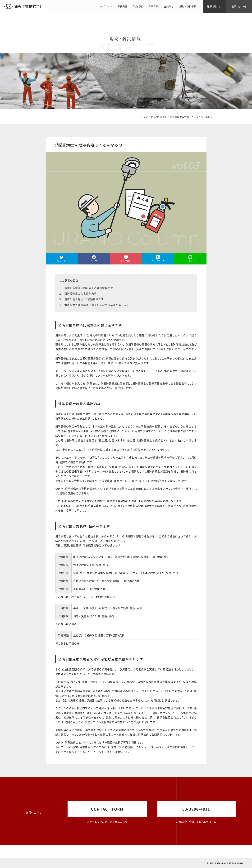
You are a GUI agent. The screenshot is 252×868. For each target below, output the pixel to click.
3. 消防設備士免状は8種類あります (82, 299)
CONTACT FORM (107, 809)
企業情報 (153, 6)
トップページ (105, 6)
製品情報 (138, 6)
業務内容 (122, 6)
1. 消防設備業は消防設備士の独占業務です (86, 288)
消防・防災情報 (188, 6)
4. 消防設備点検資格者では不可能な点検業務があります (94, 305)
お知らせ (169, 6)
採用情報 (212, 6)
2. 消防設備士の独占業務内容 (78, 293)
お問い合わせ (239, 6)
